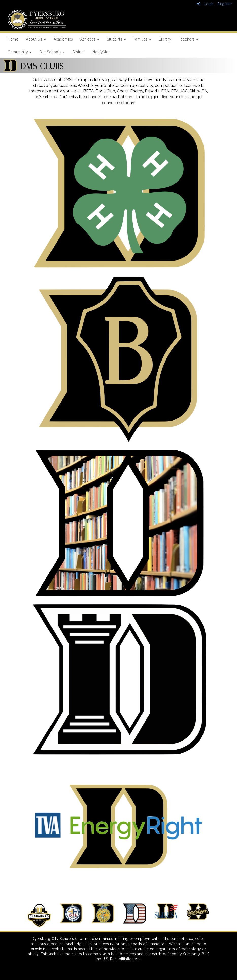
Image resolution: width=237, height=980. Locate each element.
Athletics (90, 39)
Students (116, 39)
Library (165, 39)
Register (225, 4)
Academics (63, 39)
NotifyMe (100, 52)
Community (20, 52)
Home (13, 39)
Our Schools (52, 52)
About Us (36, 39)
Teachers (189, 39)
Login (205, 4)
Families (142, 39)
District (79, 52)
